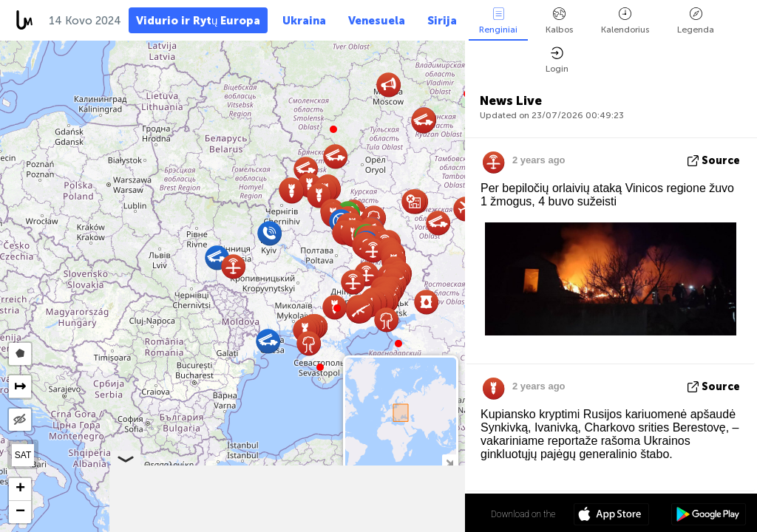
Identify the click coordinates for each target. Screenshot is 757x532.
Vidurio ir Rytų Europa (198, 21)
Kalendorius (625, 21)
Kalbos (559, 21)
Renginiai (498, 21)
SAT (23, 455)
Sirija (442, 21)
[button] (337, 308)
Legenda (696, 21)
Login (557, 60)
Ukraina (304, 21)
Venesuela (377, 21)
